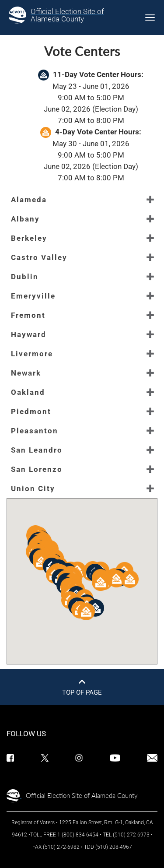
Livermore (32, 354)
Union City (33, 488)
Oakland (28, 392)
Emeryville (33, 296)
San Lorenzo (37, 469)
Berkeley (29, 238)
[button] (95, 608)
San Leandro (37, 450)
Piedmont (31, 411)
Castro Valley (39, 257)
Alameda (29, 200)
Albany (25, 219)
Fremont (28, 315)
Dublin (25, 277)
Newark (26, 373)
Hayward (29, 334)
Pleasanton (35, 431)
